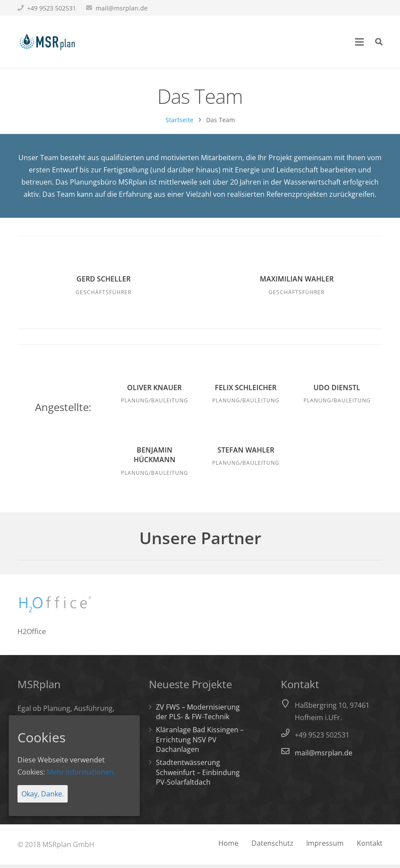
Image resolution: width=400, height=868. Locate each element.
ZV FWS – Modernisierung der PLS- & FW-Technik (198, 715)
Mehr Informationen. (81, 772)
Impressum (325, 847)
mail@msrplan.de (122, 8)
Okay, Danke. (43, 794)
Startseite (179, 123)
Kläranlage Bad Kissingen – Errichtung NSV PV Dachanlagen (200, 743)
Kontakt (370, 847)
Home (228, 847)
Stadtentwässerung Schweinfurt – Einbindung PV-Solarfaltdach (198, 776)
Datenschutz (272, 847)
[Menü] (360, 42)
